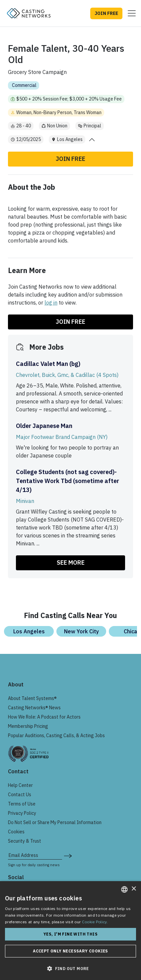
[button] (70, 968)
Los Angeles (29, 631)
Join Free (70, 159)
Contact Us (20, 795)
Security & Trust (25, 841)
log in (51, 303)
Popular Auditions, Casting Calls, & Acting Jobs (56, 735)
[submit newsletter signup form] (68, 855)
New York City (81, 631)
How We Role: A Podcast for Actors (44, 717)
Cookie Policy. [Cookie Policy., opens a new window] (95, 922)
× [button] (134, 889)
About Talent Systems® (32, 698)
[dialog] (70, 931)
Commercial (24, 85)
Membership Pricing (28, 726)
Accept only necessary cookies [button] (70, 951)
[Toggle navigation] (130, 13)
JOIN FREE (106, 13)
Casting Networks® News (34, 708)
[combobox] (124, 889)
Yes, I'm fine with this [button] (70, 934)
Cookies (16, 832)
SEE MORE (71, 562)
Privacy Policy (22, 813)
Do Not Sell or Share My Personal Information (55, 822)
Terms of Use (22, 804)
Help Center (20, 785)
